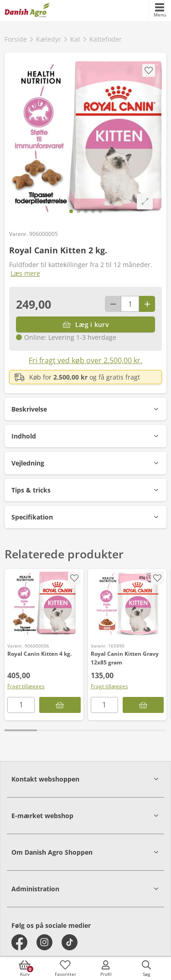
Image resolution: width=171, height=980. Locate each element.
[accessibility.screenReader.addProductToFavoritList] (74, 578)
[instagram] (44, 942)
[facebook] (19, 942)
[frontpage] (27, 11)
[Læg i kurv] (85, 324)
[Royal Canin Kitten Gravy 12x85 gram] (127, 604)
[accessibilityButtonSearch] (146, 969)
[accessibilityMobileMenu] (160, 11)
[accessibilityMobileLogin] (106, 969)
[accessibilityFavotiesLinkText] (65, 969)
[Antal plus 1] (147, 304)
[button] (85, 409)
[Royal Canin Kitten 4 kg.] (44, 604)
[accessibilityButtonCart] (25, 969)
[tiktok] (70, 942)
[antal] (130, 304)
